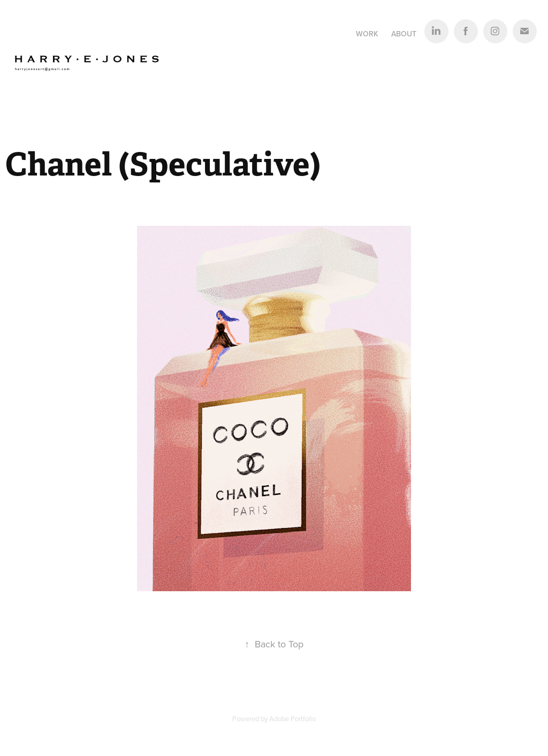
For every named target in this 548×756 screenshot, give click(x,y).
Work (367, 34)
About (404, 34)
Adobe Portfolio (292, 719)
